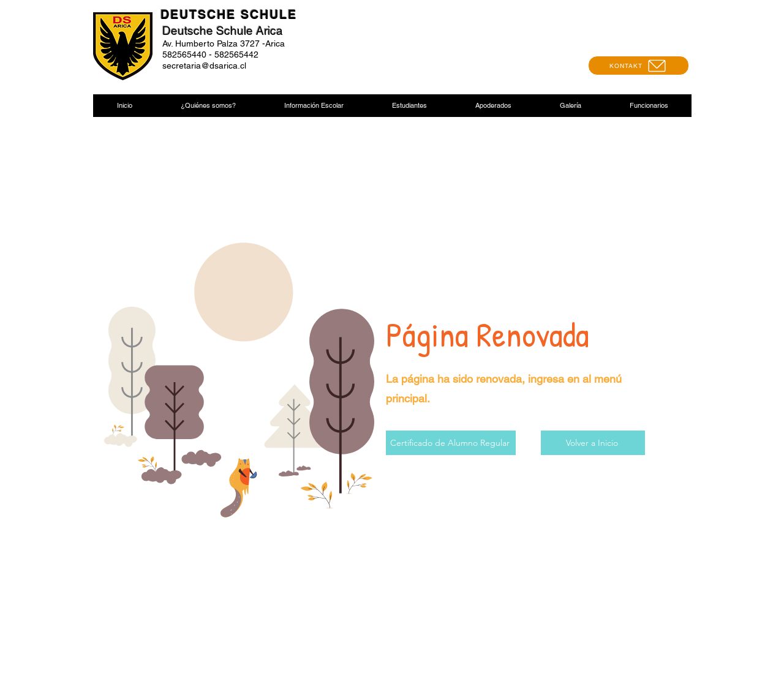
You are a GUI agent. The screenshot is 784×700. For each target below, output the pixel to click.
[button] (208, 106)
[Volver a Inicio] (593, 443)
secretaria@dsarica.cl (204, 66)
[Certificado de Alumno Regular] (451, 443)
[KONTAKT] (639, 66)
